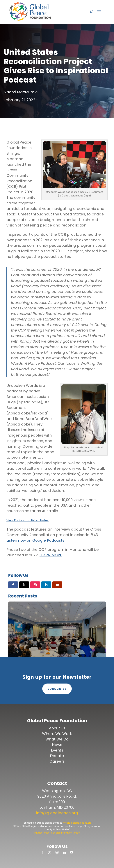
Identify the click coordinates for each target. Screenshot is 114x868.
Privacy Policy (42, 833)
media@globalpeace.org (77, 823)
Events (57, 750)
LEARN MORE (51, 555)
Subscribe (57, 689)
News (57, 745)
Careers (57, 761)
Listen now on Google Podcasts (35, 540)
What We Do (57, 739)
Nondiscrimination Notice (65, 833)
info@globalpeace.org (57, 813)
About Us (57, 728)
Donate (57, 756)
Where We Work (57, 734)
